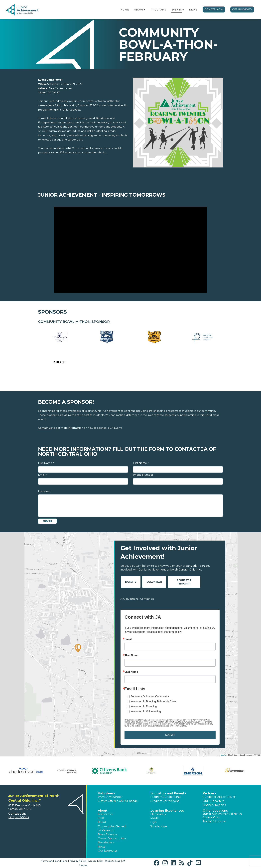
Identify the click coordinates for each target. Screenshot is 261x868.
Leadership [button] (105, 814)
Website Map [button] (113, 861)
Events (177, 10)
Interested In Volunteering (146, 711)
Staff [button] (101, 818)
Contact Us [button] (17, 814)
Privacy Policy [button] (78, 861)
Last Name (141, 463)
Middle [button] (155, 818)
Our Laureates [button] (108, 851)
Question (45, 491)
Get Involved (242, 9)
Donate (131, 582)
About (139, 10)
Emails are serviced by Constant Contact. (170, 726)
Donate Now (214, 9)
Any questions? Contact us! (137, 599)
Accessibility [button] (95, 861)
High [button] (153, 822)
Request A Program (184, 582)
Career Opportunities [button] (112, 838)
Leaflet (224, 755)
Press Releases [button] (108, 834)
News (193, 10)
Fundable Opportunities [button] (219, 797)
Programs (158, 10)
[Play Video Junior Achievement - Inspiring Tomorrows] (130, 250)
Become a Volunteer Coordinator (150, 696)
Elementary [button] (158, 814)
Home (125, 10)
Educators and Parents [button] (168, 793)
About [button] (103, 811)
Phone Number (143, 475)
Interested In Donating (144, 706)
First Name (46, 463)
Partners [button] (209, 793)
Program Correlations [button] (165, 801)
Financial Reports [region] (214, 805)
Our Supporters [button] (213, 801)
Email (42, 475)
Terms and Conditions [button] (54, 861)
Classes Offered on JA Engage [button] (118, 801)
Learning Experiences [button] (167, 811)
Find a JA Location (215, 821)
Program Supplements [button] (166, 797)
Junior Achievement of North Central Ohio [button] (222, 816)
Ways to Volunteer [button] (110, 797)
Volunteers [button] (106, 793)
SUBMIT (170, 735)
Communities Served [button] (112, 826)
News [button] (102, 847)
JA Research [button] (106, 830)
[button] (144, 10)
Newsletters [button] (106, 842)
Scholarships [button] (159, 826)
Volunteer (154, 582)
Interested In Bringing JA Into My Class (153, 701)
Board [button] (102, 822)
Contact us (45, 428)
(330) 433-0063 (19, 817)
